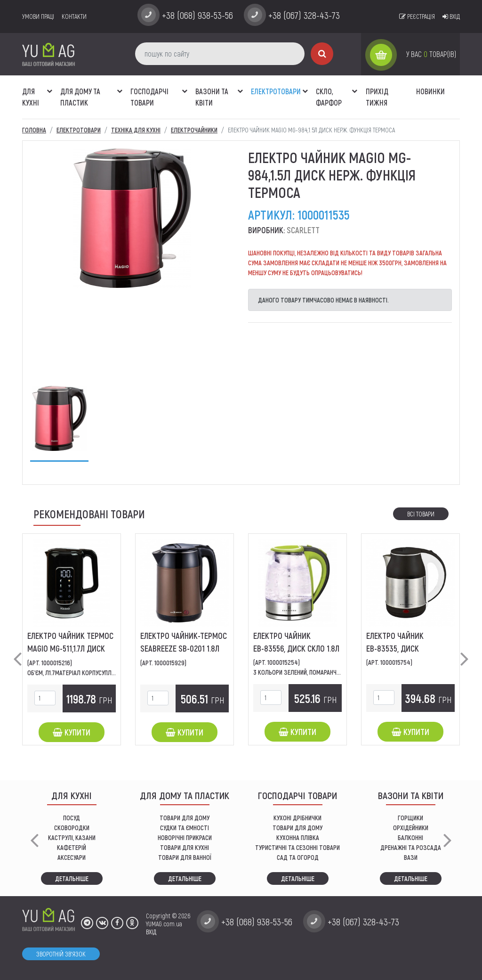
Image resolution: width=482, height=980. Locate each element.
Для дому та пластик (80, 97)
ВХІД (151, 932)
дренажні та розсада (411, 847)
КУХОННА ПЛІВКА (298, 837)
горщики (410, 818)
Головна (34, 130)
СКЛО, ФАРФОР (329, 97)
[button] (49, 86)
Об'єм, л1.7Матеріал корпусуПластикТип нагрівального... (107, 673)
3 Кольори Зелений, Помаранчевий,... (304, 672)
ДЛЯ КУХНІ (31, 97)
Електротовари (276, 91)
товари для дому (297, 828)
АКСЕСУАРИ (72, 857)
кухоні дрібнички (297, 818)
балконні (410, 837)
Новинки (430, 91)
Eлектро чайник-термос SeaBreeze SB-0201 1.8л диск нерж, (184, 648)
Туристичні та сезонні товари (297, 847)
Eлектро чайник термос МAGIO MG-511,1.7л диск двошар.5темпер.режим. (70, 648)
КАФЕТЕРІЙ (72, 847)
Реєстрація (417, 16)
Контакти (74, 16)
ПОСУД (72, 818)
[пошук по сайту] (220, 54)
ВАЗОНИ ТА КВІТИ (212, 97)
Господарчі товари (149, 97)
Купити (72, 732)
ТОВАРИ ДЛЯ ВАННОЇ (185, 857)
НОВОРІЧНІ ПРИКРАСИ (185, 837)
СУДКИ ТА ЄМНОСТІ (185, 828)
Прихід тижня (377, 97)
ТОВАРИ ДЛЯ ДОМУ (185, 818)
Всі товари (421, 514)
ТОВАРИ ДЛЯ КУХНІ (185, 847)
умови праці (38, 16)
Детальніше (72, 878)
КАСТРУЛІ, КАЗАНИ (72, 837)
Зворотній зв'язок (61, 954)
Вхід (451, 16)
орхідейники (411, 828)
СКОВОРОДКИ (72, 828)
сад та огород (298, 857)
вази (411, 857)
